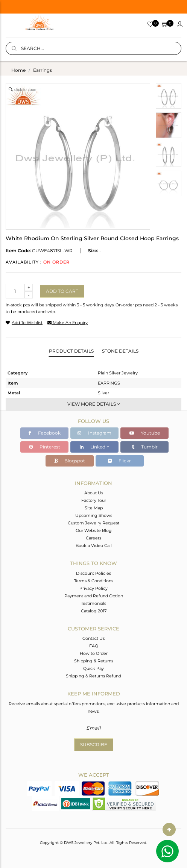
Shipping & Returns (94, 661)
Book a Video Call (94, 545)
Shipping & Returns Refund (93, 676)
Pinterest (45, 447)
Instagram (94, 433)
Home (18, 70)
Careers (93, 538)
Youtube (145, 433)
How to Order (94, 653)
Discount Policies (93, 573)
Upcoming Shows (94, 515)
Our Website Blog (94, 530)
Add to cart (62, 291)
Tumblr (145, 447)
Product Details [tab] (71, 351)
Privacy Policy (93, 588)
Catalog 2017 (94, 611)
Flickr (119, 461)
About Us (94, 493)
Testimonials (93, 603)
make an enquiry (68, 323)
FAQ (94, 646)
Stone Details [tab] (120, 351)
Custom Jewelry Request (93, 523)
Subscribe (94, 745)
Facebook (45, 433)
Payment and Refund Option (94, 596)
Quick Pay (93, 668)
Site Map (94, 508)
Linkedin (95, 447)
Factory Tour (94, 500)
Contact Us (93, 638)
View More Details (94, 404)
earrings (43, 70)
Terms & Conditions (94, 581)
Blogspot (70, 461)
